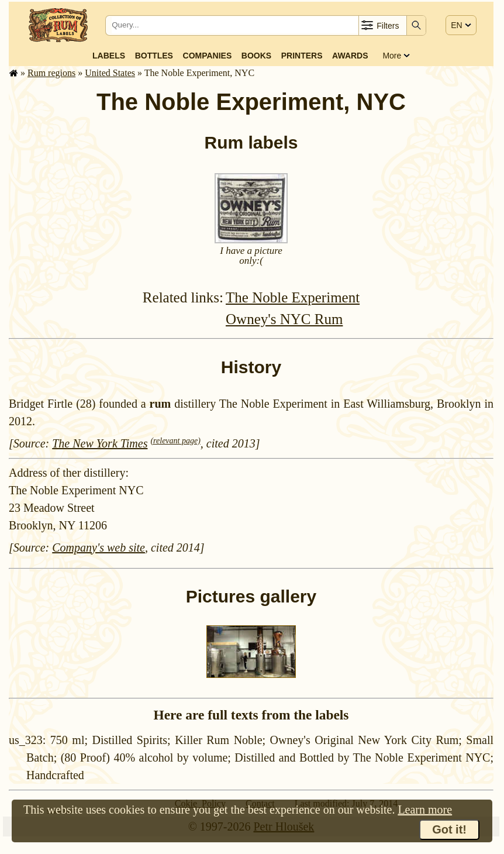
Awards (350, 56)
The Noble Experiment (293, 297)
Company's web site (99, 547)
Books (256, 56)
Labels (109, 56)
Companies (208, 56)
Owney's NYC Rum (284, 319)
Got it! (449, 829)
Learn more (425, 810)
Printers (302, 56)
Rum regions (51, 73)
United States (110, 73)
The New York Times (100, 443)
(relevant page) (175, 441)
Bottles (154, 56)
